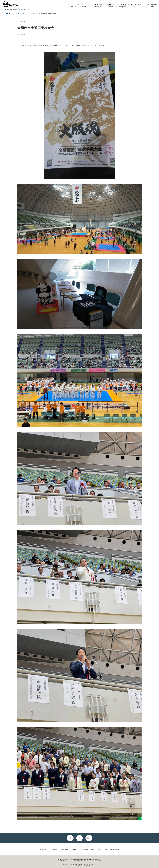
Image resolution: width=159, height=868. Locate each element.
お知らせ (23, 21)
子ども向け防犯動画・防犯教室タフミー (82, 865)
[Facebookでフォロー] (70, 838)
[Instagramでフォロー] (89, 838)
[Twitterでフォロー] (80, 838)
